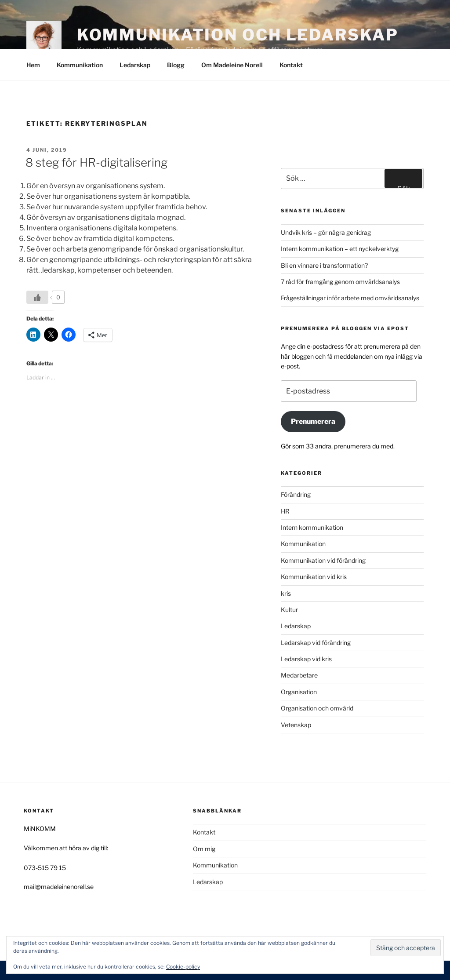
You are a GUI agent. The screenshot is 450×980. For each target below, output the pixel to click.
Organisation (299, 692)
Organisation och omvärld (317, 708)
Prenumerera (313, 421)
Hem (33, 65)
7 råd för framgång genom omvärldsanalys (340, 282)
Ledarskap (135, 65)
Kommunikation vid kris (314, 577)
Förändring (296, 494)
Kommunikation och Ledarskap (238, 35)
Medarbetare (299, 675)
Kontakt (291, 65)
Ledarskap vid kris (306, 659)
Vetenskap (296, 725)
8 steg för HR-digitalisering (96, 162)
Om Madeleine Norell (232, 65)
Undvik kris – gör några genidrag (326, 232)
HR (285, 511)
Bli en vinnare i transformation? (324, 265)
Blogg (176, 65)
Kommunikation (80, 65)
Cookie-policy (183, 967)
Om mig (204, 849)
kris (286, 593)
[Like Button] (37, 297)
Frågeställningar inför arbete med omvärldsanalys (350, 298)
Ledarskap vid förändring (316, 643)
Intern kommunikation (312, 527)
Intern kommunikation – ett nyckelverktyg (340, 249)
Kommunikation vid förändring (323, 560)
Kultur (289, 610)
